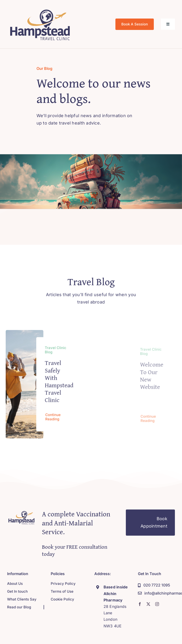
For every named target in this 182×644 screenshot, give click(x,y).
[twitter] (148, 604)
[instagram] (157, 604)
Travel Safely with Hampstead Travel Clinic (59, 383)
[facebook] (140, 604)
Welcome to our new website (152, 378)
